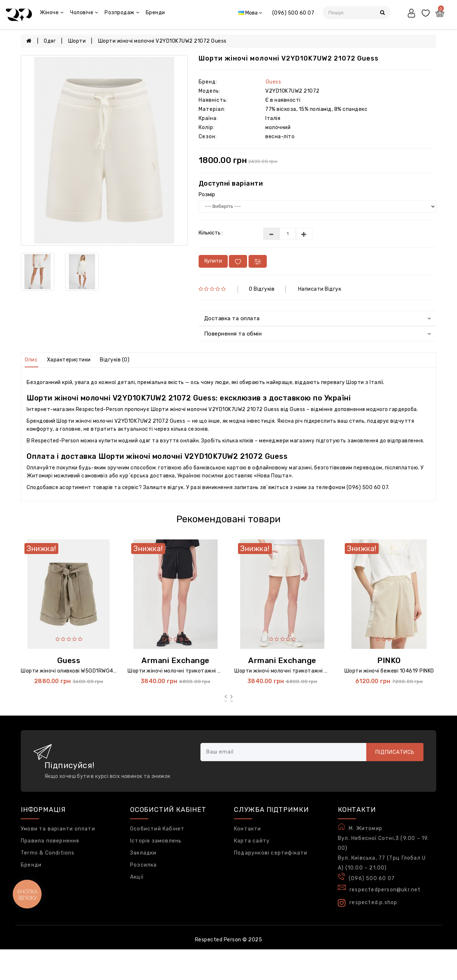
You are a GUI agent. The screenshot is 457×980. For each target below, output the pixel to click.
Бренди (155, 13)
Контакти (248, 829)
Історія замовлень (156, 841)
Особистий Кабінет (157, 829)
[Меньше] (271, 234)
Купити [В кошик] (213, 261)
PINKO (389, 660)
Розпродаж (122, 13)
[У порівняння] (258, 261)
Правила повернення (50, 841)
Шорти (77, 41)
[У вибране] (238, 261)
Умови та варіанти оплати (58, 829)
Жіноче (52, 13)
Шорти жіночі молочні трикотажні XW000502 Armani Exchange (209, 671)
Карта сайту (252, 841)
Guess (274, 82)
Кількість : (211, 233)
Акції (137, 877)
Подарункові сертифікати (271, 853)
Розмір (207, 195)
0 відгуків (262, 289)
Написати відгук (320, 289)
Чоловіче (84, 13)
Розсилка (144, 865)
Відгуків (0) (115, 360)
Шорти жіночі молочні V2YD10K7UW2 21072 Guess (162, 41)
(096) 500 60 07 (293, 13)
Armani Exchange (175, 660)
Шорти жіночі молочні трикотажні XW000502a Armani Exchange (318, 671)
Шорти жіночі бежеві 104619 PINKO (389, 671)
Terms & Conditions (48, 853)
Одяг (50, 41)
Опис (31, 360)
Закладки (143, 853)
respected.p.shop (368, 903)
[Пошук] (382, 13)
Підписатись (395, 752)
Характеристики (69, 360)
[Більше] (304, 234)
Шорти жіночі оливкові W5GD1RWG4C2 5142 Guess (86, 671)
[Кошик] (441, 14)
